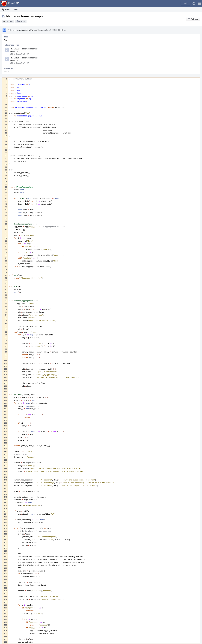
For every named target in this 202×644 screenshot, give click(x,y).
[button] (199, 3)
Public (22, 21)
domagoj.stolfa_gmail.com (31, 30)
